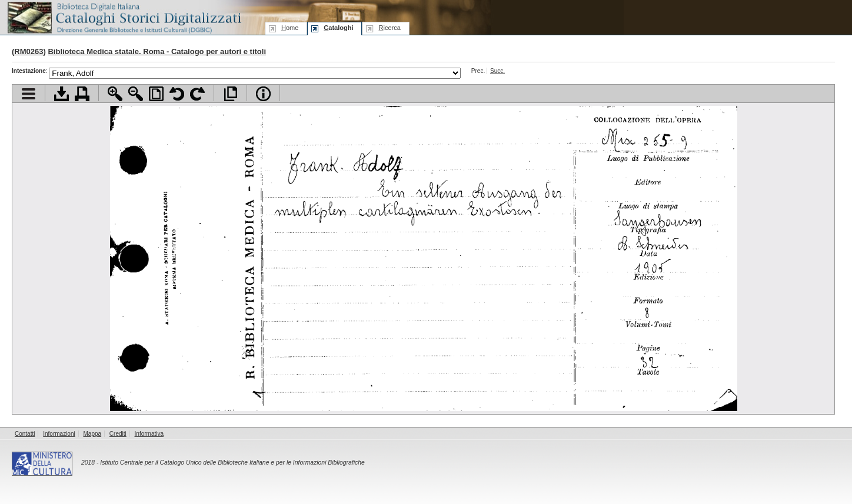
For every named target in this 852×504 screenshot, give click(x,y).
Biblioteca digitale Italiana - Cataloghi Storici (124, 17)
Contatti (25, 434)
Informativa (149, 434)
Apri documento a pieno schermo (230, 94)
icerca (389, 28)
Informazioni (59, 434)
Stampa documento (82, 94)
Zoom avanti (115, 94)
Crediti (118, 434)
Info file (263, 94)
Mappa (93, 434)
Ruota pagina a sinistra (177, 94)
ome (290, 28)
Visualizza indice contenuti (29, 94)
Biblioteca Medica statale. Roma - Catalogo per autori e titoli (157, 51)
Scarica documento (61, 94)
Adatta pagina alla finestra (156, 94)
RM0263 (29, 51)
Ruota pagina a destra (197, 94)
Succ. (497, 71)
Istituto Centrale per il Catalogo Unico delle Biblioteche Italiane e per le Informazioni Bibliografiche (232, 463)
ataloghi (338, 28)
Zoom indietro (136, 94)
